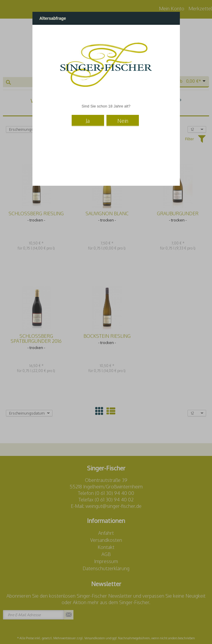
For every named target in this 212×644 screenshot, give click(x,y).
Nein (123, 120)
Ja (88, 120)
